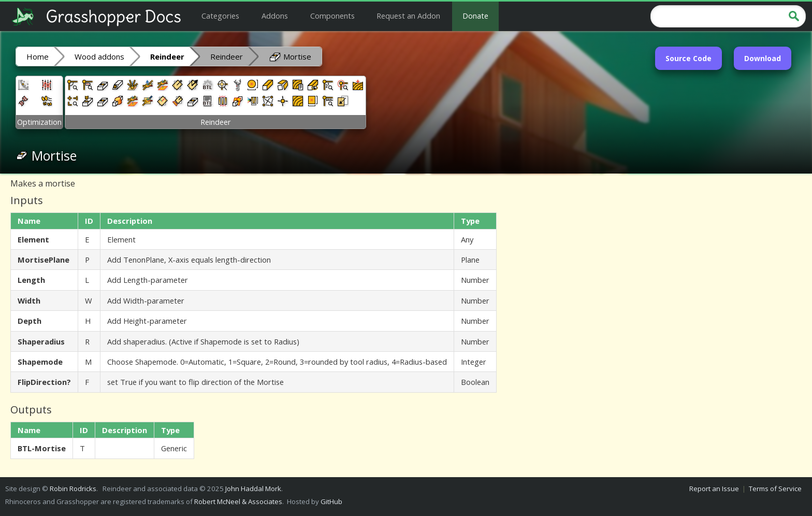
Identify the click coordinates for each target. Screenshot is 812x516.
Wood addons (99, 56)
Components (332, 16)
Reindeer (227, 56)
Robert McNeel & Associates (238, 501)
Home (38, 56)
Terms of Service (775, 489)
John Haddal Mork (253, 489)
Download (763, 58)
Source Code (688, 58)
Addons (275, 16)
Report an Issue (714, 489)
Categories (220, 16)
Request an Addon (408, 16)
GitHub (331, 501)
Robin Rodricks (73, 489)
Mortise (290, 56)
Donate (475, 16)
